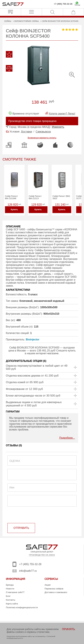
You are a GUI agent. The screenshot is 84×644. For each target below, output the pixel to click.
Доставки (26, 132)
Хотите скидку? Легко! (62, 114)
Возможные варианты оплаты (42, 138)
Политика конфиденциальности (22, 607)
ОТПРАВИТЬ (21, 528)
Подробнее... (67, 438)
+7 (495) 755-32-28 (63, 4)
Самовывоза (43, 132)
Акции (47, 585)
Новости (10, 589)
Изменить (58, 127)
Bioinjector (33, 339)
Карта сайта (12, 604)
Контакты (10, 600)
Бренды (10, 585)
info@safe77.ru (28, 571)
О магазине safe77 (15, 592)
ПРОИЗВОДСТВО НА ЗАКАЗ (42, 555)
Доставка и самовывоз (56, 592)
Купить (14, 209)
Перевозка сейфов (54, 589)
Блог (8, 596)
